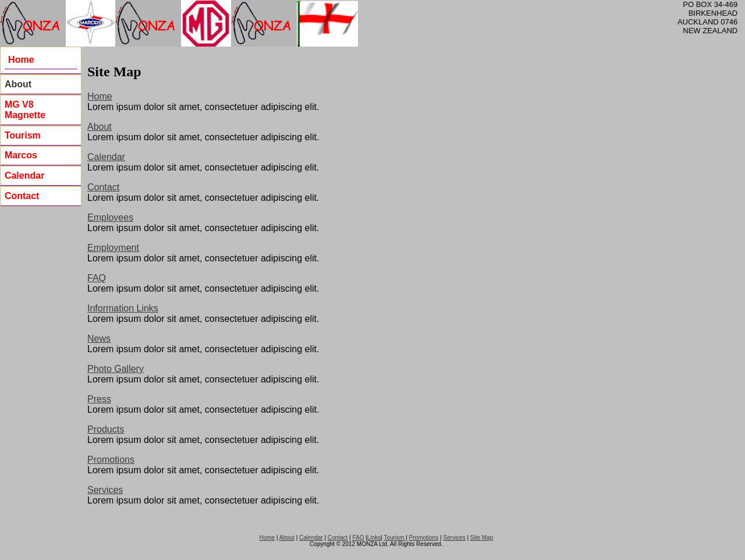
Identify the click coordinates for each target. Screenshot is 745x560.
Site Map (482, 538)
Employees (110, 217)
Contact (103, 187)
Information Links (123, 308)
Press (99, 399)
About (18, 84)
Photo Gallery (116, 369)
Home (100, 96)
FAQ (97, 278)
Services (105, 490)
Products (106, 429)
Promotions (111, 460)
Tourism (395, 538)
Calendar (106, 157)
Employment (113, 248)
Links (374, 538)
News (99, 339)
